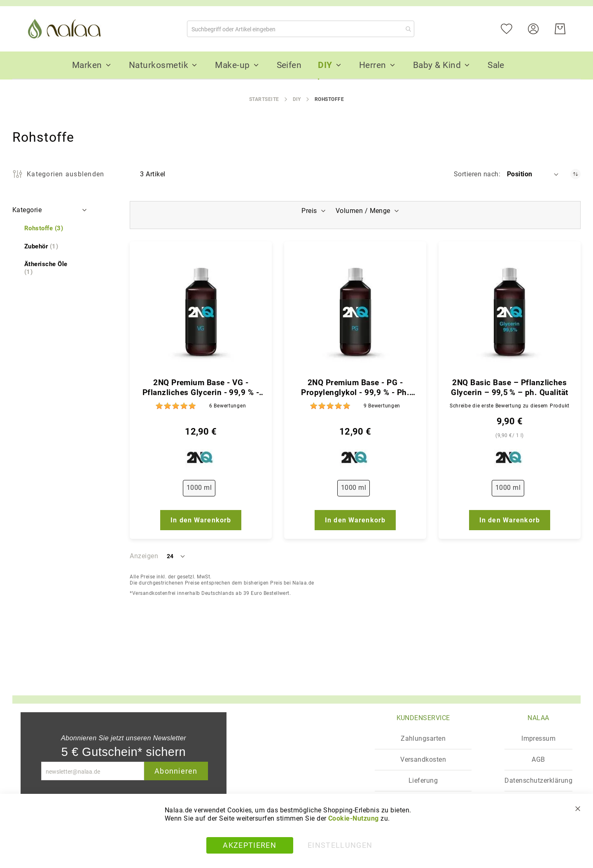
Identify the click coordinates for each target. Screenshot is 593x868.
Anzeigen (144, 556)
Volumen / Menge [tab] (364, 211)
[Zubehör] (41, 247)
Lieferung (423, 780)
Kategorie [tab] (27, 210)
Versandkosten (423, 759)
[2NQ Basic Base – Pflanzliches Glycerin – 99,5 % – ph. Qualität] (510, 312)
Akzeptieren (250, 845)
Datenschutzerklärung (538, 780)
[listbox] (201, 490)
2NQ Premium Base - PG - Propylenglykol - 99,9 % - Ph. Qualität (355, 388)
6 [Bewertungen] (228, 406)
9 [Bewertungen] (382, 406)
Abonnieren (176, 771)
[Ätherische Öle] (50, 268)
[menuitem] (87, 65)
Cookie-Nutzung (354, 818)
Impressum (538, 738)
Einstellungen (340, 845)
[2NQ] (201, 459)
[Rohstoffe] (44, 228)
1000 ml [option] (199, 488)
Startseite (264, 99)
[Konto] (538, 28)
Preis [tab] (308, 211)
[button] (533, 174)
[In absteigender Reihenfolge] (575, 174)
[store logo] (66, 29)
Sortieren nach (476, 174)
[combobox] (301, 29)
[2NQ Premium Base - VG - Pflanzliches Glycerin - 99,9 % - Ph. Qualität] (201, 312)
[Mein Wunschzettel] (512, 28)
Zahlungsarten (423, 738)
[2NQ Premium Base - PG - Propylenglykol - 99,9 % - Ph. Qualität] (355, 312)
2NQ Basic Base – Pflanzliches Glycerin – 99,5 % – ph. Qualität (509, 387)
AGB (538, 759)
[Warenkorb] (560, 29)
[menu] (296, 66)
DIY (297, 99)
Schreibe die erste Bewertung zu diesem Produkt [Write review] (510, 406)
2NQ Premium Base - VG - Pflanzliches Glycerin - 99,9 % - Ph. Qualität (201, 388)
